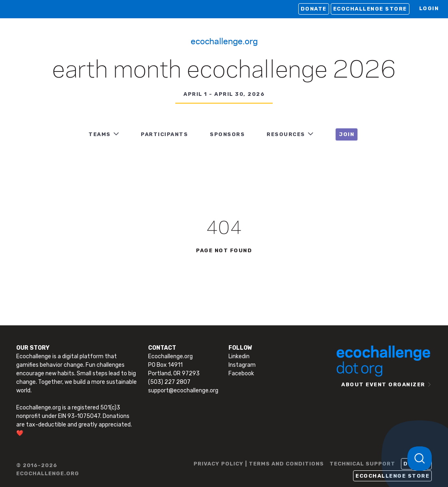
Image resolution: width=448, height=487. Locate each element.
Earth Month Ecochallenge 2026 (224, 71)
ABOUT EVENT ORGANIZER (383, 384)
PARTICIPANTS (164, 134)
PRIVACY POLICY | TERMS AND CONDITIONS (259, 464)
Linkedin (239, 356)
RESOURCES (286, 134)
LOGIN (429, 8)
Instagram (242, 365)
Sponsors (227, 134)
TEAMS (100, 134)
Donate (314, 9)
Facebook (241, 373)
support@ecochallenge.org (183, 391)
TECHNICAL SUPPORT (362, 464)
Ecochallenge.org (224, 41)
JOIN (347, 134)
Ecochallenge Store (370, 9)
